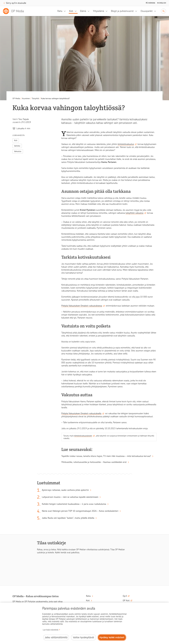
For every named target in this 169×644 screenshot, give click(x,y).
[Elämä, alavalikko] (89, 11)
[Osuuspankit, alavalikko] (156, 11)
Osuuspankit (147, 11)
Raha (60, 11)
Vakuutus (18, 151)
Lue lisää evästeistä (51, 630)
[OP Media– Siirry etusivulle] (15, 11)
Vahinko (17, 146)
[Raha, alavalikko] (65, 11)
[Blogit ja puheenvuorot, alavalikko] (137, 11)
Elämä (83, 11)
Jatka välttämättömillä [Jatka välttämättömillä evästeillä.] (56, 637)
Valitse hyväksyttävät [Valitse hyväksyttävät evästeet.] (84, 637)
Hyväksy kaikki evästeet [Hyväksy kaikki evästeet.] (112, 637)
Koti (71, 11)
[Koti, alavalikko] (76, 11)
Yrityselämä (99, 11)
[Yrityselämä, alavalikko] (107, 11)
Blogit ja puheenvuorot (122, 11)
